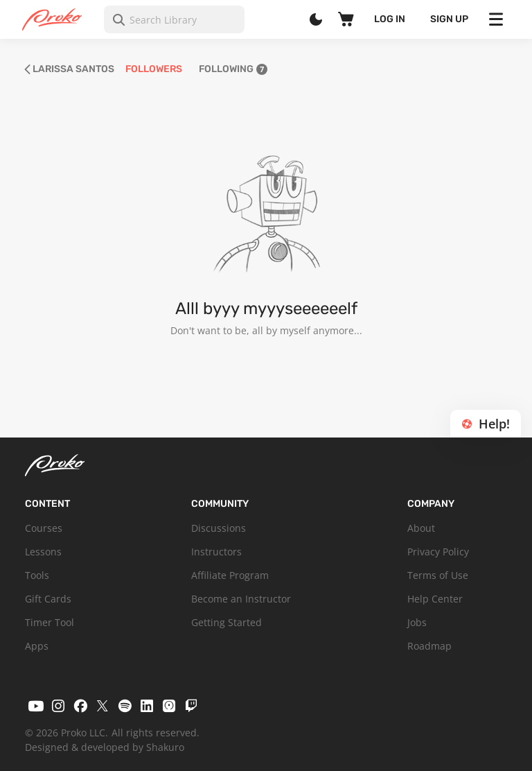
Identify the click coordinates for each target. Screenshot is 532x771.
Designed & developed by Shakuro (105, 747)
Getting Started (227, 622)
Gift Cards (48, 599)
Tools (37, 575)
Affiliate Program (230, 575)
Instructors (216, 552)
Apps (37, 646)
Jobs (417, 622)
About (421, 528)
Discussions (219, 528)
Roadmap (429, 646)
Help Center (435, 599)
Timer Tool (50, 622)
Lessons (43, 552)
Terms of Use (438, 575)
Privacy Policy (438, 552)
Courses (44, 528)
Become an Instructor (241, 599)
